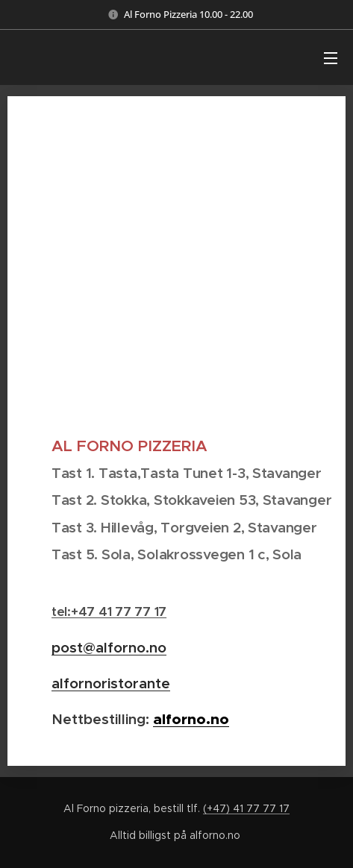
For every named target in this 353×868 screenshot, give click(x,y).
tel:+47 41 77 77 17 (109, 611)
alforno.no (191, 719)
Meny (331, 58)
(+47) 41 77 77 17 (246, 808)
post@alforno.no (109, 647)
